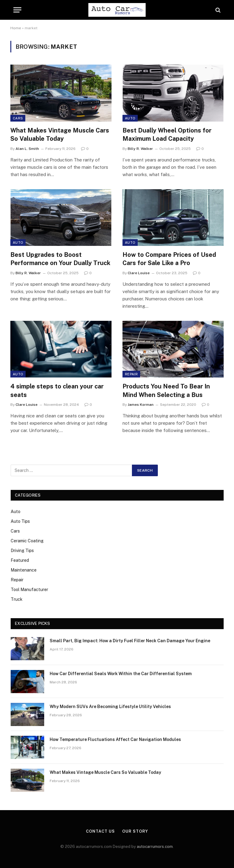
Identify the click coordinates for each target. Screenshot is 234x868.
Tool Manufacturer (29, 590)
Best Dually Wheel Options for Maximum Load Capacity (167, 135)
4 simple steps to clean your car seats (57, 390)
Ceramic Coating (27, 541)
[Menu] (17, 10)
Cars (18, 118)
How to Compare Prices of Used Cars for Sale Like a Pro (169, 259)
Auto (130, 118)
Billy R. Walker (140, 149)
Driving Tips (22, 551)
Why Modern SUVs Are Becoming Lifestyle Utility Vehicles (110, 707)
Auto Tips (20, 521)
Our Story (135, 831)
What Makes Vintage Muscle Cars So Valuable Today (60, 135)
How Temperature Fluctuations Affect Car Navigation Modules (115, 739)
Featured (20, 560)
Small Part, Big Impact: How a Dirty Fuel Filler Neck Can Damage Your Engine (130, 641)
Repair (131, 374)
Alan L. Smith (27, 149)
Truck (17, 599)
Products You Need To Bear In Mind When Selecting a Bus (166, 390)
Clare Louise (139, 273)
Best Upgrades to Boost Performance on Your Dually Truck (60, 259)
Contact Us (100, 831)
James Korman (141, 405)
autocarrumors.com (155, 847)
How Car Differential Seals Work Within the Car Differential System (121, 674)
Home (16, 28)
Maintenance (24, 570)
